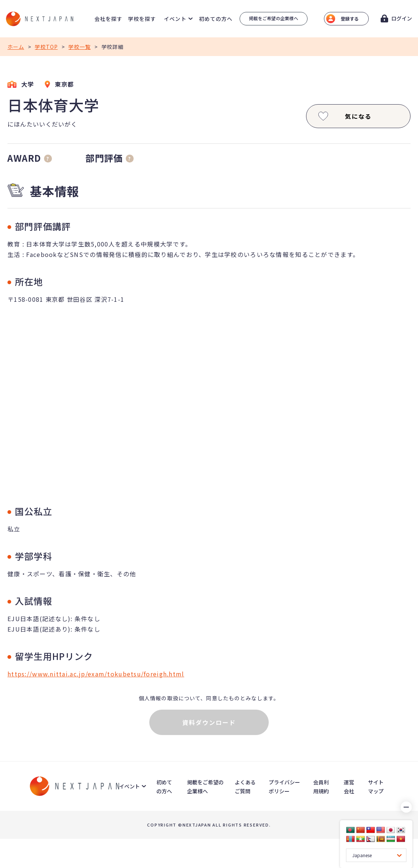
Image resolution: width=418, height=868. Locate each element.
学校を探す (142, 19)
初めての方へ (216, 19)
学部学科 (34, 556)
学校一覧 (79, 47)
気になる (344, 116)
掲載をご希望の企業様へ (274, 18)
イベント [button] (175, 19)
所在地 (29, 281)
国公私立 (34, 511)
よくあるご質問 (245, 787)
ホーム (16, 47)
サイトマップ (376, 787)
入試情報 (34, 601)
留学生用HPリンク (54, 656)
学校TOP (46, 47)
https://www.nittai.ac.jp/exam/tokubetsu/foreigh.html (96, 674)
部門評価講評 (43, 226)
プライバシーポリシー (284, 787)
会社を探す (109, 19)
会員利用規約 (321, 787)
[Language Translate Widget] (376, 855)
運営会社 (349, 787)
